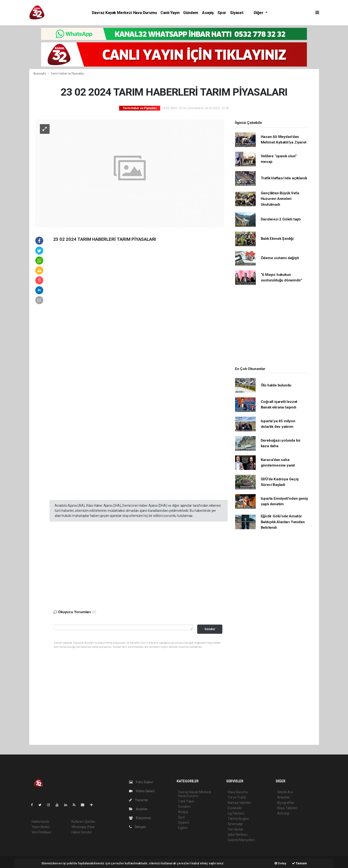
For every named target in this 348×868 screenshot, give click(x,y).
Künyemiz (140, 818)
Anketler (283, 797)
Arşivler (138, 809)
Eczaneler (235, 808)
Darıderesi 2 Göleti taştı (281, 219)
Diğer (259, 13)
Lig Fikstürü (236, 813)
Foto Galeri (141, 782)
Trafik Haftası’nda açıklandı (284, 178)
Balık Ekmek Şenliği (277, 239)
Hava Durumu (238, 792)
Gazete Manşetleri (241, 840)
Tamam (299, 863)
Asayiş (208, 13)
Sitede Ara (285, 792)
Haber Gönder (82, 832)
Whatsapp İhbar (83, 827)
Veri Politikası (41, 832)
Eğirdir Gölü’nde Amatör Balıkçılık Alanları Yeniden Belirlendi (283, 522)
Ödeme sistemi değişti (280, 258)
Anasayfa (40, 73)
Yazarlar (139, 800)
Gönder (210, 629)
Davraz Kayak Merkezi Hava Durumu (124, 13)
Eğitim (183, 828)
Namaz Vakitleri (239, 803)
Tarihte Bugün (238, 819)
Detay (280, 863)
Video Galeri (142, 791)
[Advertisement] (86, 324)
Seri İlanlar (236, 829)
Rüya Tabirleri (287, 808)
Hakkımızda (40, 822)
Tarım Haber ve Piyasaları (67, 73)
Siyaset (237, 13)
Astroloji (283, 813)
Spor (222, 13)
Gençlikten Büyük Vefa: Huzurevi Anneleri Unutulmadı (280, 199)
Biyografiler (286, 803)
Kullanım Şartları (83, 822)
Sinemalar (235, 824)
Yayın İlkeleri (41, 827)
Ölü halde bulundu (276, 385)
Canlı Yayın (170, 13)
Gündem (191, 13)
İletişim (138, 827)
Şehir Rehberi (238, 835)
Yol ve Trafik (237, 797)
